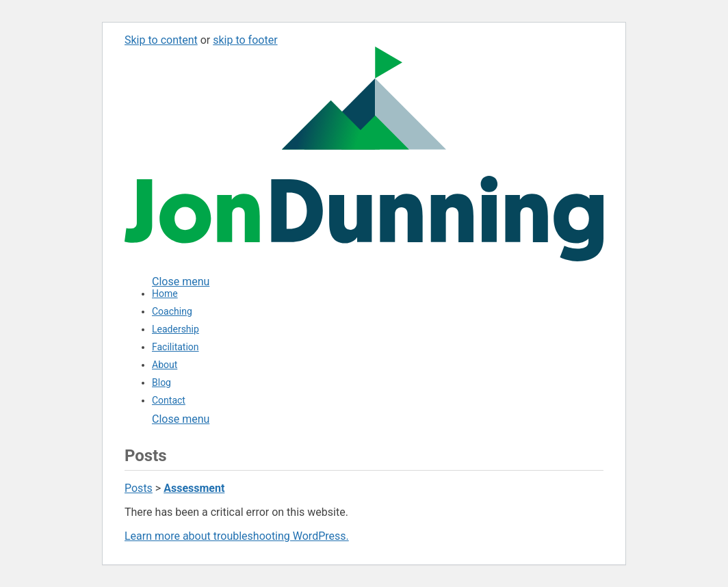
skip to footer (245, 40)
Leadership (175, 329)
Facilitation (175, 347)
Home (165, 293)
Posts (139, 488)
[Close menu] (181, 282)
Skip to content (161, 40)
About (165, 365)
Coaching (172, 311)
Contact (169, 400)
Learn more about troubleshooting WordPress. (237, 536)
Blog (161, 382)
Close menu (181, 419)
